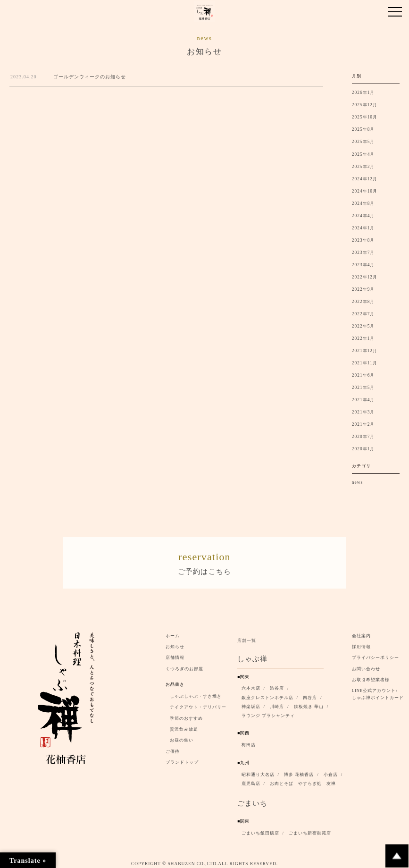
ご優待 (173, 749)
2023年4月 (363, 265)
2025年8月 (363, 129)
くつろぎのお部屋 (184, 666)
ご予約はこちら (205, 560)
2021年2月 (363, 424)
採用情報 (361, 644)
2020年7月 (363, 437)
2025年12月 (365, 105)
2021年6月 (363, 375)
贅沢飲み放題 (184, 726)
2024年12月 (365, 179)
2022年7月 (363, 314)
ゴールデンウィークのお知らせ (90, 77)
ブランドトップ (182, 759)
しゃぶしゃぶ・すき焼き (196, 693)
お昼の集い (182, 738)
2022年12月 (365, 277)
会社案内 (361, 633)
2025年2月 (363, 167)
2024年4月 (363, 216)
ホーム (173, 633)
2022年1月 (363, 338)
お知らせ (175, 644)
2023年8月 (363, 240)
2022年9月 (363, 289)
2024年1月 (363, 228)
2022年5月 (363, 326)
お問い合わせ (366, 666)
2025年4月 (363, 154)
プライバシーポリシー (376, 655)
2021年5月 (363, 388)
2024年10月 (365, 191)
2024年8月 (363, 203)
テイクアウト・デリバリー (198, 704)
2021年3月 (363, 412)
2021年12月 (365, 351)
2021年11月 (365, 363)
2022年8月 (363, 302)
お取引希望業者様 (371, 677)
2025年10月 (365, 117)
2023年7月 (363, 253)
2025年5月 (363, 142)
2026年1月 (363, 93)
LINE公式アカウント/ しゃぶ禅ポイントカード (380, 692)
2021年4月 (363, 400)
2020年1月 (363, 449)
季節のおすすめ (186, 716)
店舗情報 (175, 655)
